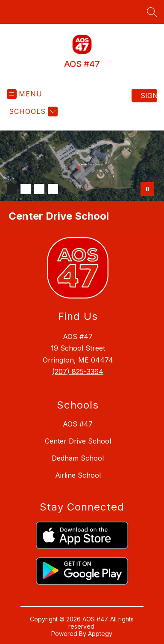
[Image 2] (26, 189)
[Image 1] (12, 189)
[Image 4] (53, 189)
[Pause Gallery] (147, 189)
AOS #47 (78, 424)
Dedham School (78, 458)
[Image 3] (39, 189)
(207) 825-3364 (78, 371)
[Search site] (152, 12)
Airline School (78, 475)
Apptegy (100, 634)
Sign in (149, 96)
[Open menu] (25, 94)
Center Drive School (78, 441)
